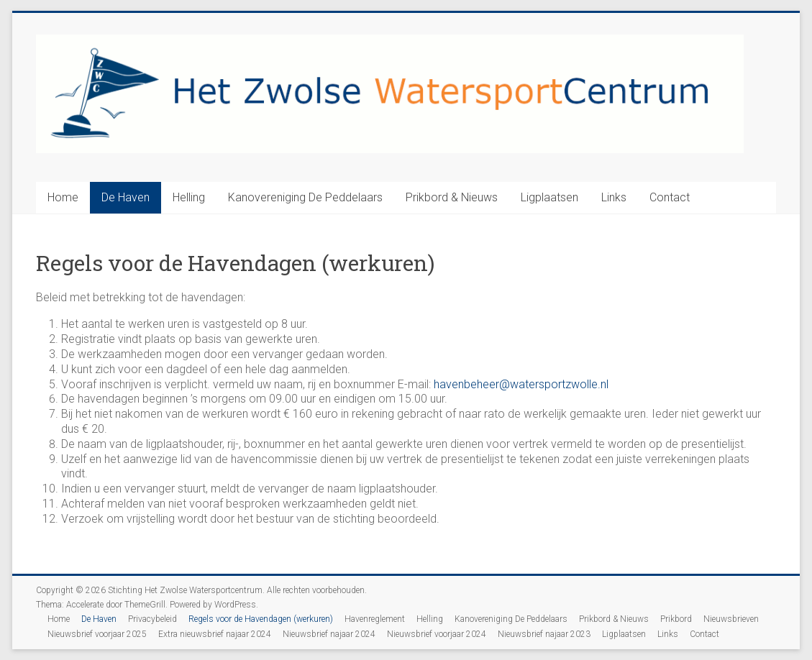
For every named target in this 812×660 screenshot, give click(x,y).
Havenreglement (375, 619)
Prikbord (676, 619)
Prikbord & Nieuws (452, 197)
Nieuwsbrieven (731, 619)
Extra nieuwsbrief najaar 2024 (215, 634)
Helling (189, 197)
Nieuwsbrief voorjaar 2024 (437, 634)
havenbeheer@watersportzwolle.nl (521, 384)
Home (63, 197)
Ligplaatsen (549, 197)
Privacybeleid (152, 619)
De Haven (126, 197)
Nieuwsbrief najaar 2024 (329, 634)
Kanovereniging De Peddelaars (305, 197)
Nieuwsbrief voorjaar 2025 (97, 634)
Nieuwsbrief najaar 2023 (544, 634)
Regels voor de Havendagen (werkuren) (261, 619)
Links (614, 197)
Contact (670, 197)
